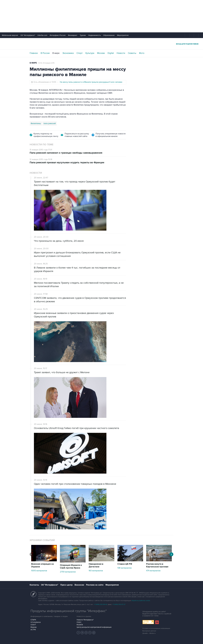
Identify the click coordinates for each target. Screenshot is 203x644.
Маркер (34, 627)
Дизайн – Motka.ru (149, 633)
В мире (56, 53)
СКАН (79, 622)
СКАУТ (33, 625)
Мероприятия (123, 35)
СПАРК (33, 620)
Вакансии (79, 585)
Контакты (34, 585)
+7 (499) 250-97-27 (119, 604)
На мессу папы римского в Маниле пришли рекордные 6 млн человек (91, 82)
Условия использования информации (156, 628)
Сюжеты (132, 53)
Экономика (68, 53)
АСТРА (33, 630)
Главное (34, 53)
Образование (109, 35)
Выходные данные (149, 631)
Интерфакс (102, 44)
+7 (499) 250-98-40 (101, 604)
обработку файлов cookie (141, 601)
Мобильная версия (10, 35)
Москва (101, 53)
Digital (111, 53)
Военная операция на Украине (42, 565)
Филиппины (36, 123)
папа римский (50, 123)
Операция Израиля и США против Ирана (71, 567)
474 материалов (153, 571)
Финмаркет (73, 35)
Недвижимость (94, 35)
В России (45, 53)
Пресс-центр (66, 585)
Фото (142, 53)
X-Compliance (36, 622)
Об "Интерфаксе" (28, 35)
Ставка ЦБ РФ (125, 564)
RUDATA (80, 625)
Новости (121, 53)
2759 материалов (68, 572)
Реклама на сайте (95, 585)
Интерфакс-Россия (58, 35)
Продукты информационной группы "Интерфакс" (69, 611)
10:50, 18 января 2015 (46, 63)
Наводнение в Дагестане (96, 565)
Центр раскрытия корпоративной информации (94, 627)
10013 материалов (39, 571)
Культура (90, 53)
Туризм (83, 35)
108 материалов (124, 568)
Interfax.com (42, 35)
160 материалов (96, 571)
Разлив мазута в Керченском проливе (157, 565)
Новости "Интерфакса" (85, 620)
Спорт (80, 53)
